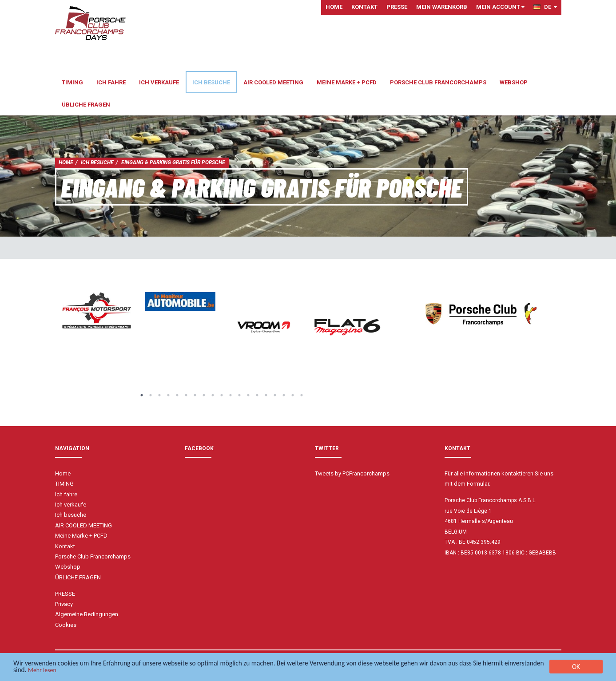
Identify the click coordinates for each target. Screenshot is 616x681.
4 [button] (168, 395)
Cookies (66, 625)
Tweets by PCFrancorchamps (352, 473)
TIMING (72, 82)
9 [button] (213, 395)
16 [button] (275, 395)
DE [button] (545, 7)
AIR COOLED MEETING (273, 82)
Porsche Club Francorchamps (438, 82)
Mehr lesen (116, 671)
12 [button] (239, 395)
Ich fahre (111, 82)
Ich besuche (211, 82)
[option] (97, 311)
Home (334, 7)
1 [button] (142, 395)
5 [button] (177, 395)
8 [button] (204, 395)
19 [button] (302, 395)
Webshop (514, 82)
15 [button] (266, 395)
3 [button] (159, 395)
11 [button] (231, 395)
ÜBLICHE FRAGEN (86, 105)
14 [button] (257, 395)
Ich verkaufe (159, 82)
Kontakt (364, 7)
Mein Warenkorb (442, 7)
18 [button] (293, 395)
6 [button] (186, 395)
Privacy (64, 604)
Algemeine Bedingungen (87, 614)
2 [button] (151, 395)
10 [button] (222, 395)
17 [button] (284, 395)
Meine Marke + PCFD (347, 82)
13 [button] (248, 395)
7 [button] (195, 395)
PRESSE (397, 7)
